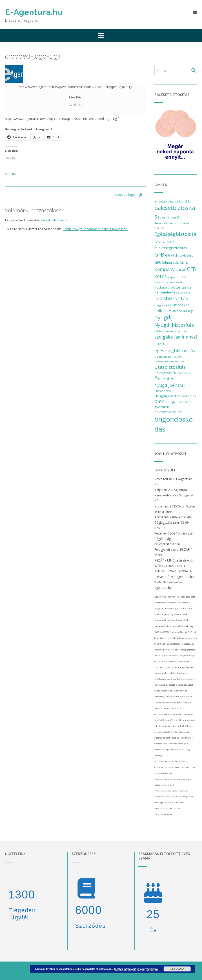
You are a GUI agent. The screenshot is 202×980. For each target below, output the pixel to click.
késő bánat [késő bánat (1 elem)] (184, 293)
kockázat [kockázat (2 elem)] (176, 282)
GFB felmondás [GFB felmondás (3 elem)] (167, 262)
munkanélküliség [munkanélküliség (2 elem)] (181, 311)
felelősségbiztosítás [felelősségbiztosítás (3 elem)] (171, 248)
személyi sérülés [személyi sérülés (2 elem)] (176, 331)
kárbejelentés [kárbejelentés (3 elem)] (166, 292)
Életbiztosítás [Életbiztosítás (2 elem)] (182, 373)
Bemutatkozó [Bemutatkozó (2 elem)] (164, 223)
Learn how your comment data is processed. (95, 229)
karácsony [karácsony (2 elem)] (162, 282)
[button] (101, 36)
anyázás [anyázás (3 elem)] (161, 201)
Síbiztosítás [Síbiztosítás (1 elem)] (161, 357)
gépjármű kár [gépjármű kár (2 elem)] (177, 277)
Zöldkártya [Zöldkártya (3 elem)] (163, 373)
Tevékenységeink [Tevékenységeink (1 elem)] (164, 362)
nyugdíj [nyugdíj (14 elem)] (164, 317)
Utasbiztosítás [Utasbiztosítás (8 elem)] (170, 367)
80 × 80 (10, 174)
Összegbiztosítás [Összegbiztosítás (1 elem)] (175, 402)
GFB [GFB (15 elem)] (159, 254)
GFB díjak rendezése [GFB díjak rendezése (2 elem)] (179, 255)
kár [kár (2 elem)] (190, 287)
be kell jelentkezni (54, 220)
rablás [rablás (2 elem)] (159, 331)
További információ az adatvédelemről (136, 969)
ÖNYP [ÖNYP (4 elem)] (159, 401)
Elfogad (177, 969)
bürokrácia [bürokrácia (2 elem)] (181, 223)
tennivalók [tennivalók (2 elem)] (175, 357)
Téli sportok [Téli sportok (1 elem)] (182, 362)
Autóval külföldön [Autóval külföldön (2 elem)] (180, 201)
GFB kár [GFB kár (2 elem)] (181, 270)
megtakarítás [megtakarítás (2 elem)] (164, 305)
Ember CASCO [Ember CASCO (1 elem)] (166, 242)
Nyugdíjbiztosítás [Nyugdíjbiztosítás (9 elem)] (174, 325)
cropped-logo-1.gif (131, 194)
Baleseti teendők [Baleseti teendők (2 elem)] (170, 217)
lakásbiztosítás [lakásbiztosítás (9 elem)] (171, 298)
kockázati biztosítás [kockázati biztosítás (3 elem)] (170, 287)
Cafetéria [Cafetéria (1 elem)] (160, 228)
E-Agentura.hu (34, 12)
